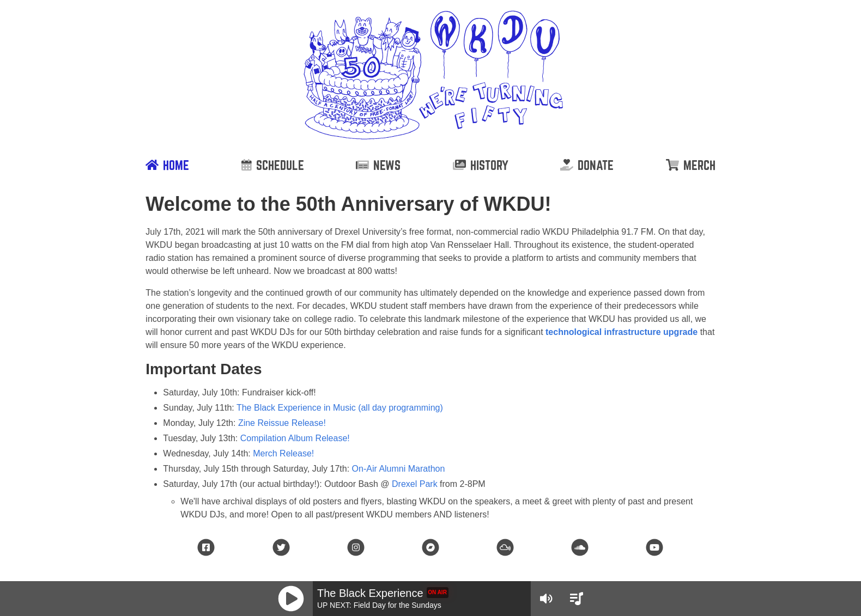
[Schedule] (273, 165)
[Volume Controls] (546, 599)
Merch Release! (283, 453)
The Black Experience (370, 593)
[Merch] (691, 165)
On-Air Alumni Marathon (399, 469)
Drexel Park (415, 484)
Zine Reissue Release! (282, 423)
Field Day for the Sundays (398, 605)
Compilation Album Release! (295, 438)
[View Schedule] (577, 599)
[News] (378, 165)
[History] (481, 165)
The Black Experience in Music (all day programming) (340, 408)
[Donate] (587, 165)
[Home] (167, 165)
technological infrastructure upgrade (622, 332)
